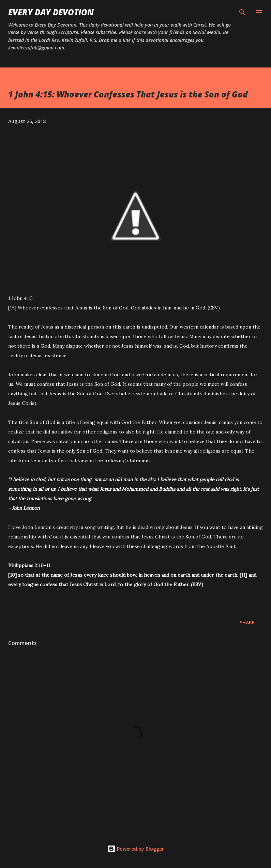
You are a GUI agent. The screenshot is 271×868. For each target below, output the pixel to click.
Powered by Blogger (136, 849)
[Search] (242, 12)
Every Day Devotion (51, 12)
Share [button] (247, 622)
